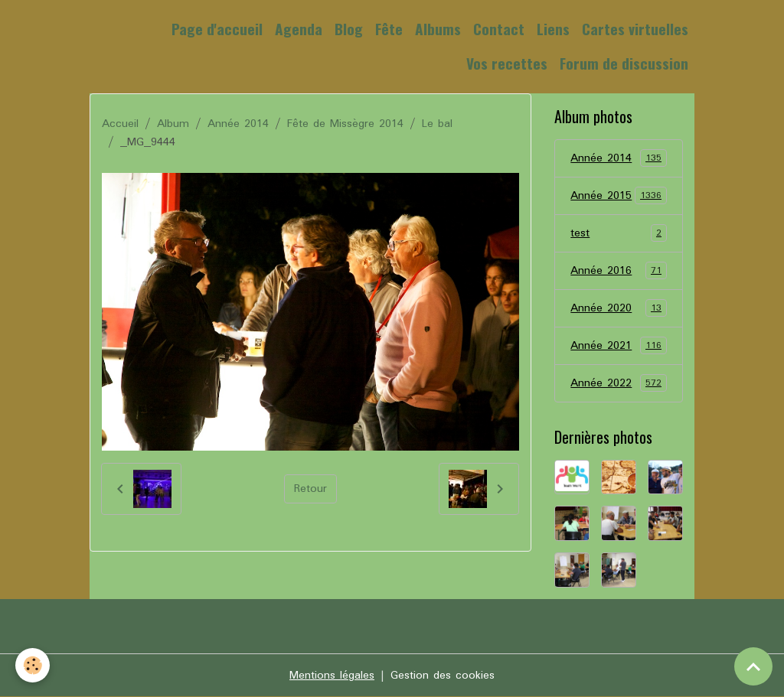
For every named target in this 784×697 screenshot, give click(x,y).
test (618, 233)
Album (173, 124)
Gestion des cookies (443, 676)
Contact (499, 29)
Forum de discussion (624, 63)
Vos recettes (507, 63)
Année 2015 (618, 196)
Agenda (299, 29)
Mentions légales (332, 676)
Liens (553, 29)
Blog (349, 29)
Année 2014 (238, 124)
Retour (310, 489)
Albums (438, 29)
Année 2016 (618, 271)
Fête (389, 29)
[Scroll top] (753, 666)
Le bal (437, 124)
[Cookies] (33, 665)
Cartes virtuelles (635, 29)
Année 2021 (618, 346)
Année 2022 (618, 383)
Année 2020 (618, 308)
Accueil (120, 124)
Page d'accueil (217, 29)
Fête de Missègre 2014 (345, 124)
